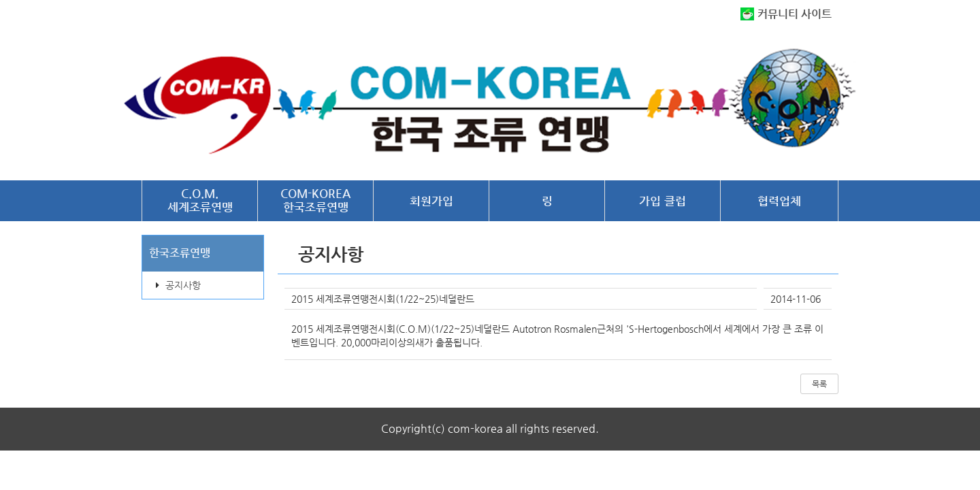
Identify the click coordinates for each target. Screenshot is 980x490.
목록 (819, 384)
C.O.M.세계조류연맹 (200, 200)
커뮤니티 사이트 (795, 14)
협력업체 (779, 201)
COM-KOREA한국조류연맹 (315, 200)
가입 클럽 (663, 201)
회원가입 (431, 201)
